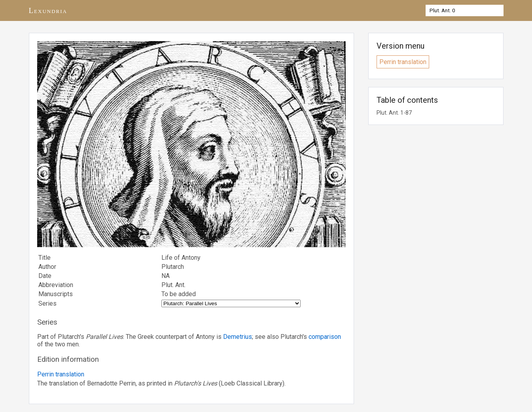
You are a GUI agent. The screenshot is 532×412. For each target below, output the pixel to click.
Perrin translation (61, 374)
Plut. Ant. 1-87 (394, 113)
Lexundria (48, 10)
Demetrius (238, 337)
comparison (325, 337)
